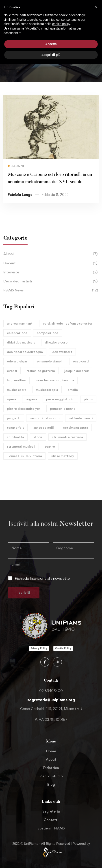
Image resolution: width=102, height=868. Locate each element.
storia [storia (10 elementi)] (38, 437)
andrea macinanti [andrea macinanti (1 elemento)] (20, 323)
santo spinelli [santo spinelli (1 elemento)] (44, 427)
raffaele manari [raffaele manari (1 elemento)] (81, 418)
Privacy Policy (39, 648)
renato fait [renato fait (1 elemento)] (15, 427)
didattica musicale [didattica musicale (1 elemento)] (21, 342)
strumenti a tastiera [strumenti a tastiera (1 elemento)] (67, 437)
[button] (96, 7)
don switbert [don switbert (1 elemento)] (62, 352)
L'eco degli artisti (51, 281)
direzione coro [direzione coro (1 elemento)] (56, 342)
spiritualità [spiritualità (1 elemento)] (15, 437)
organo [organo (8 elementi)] (31, 399)
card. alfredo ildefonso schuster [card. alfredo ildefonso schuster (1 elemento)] (68, 323)
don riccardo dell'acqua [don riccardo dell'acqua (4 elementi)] (25, 352)
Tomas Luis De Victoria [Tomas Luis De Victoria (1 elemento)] (24, 456)
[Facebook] (45, 662)
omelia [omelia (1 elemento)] (73, 390)
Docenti (51, 263)
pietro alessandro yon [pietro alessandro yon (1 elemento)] (24, 409)
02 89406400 (51, 691)
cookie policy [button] (61, 24)
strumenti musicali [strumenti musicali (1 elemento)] (21, 446)
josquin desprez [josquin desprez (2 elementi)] (77, 371)
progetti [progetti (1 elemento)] (14, 418)
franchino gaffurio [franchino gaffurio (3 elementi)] (41, 371)
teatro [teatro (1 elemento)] (50, 446)
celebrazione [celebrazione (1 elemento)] (17, 333)
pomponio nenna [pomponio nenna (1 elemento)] (63, 409)
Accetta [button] (51, 44)
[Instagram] (57, 662)
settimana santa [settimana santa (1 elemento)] (76, 427)
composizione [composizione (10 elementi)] (48, 333)
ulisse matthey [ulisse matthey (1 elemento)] (63, 456)
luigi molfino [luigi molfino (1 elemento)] (16, 380)
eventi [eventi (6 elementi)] (12, 371)
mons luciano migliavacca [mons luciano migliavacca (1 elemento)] (55, 380)
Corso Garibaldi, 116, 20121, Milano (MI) (51, 709)
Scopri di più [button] (51, 55)
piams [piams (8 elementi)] (88, 399)
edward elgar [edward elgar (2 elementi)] (17, 361)
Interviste (51, 272)
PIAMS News (51, 290)
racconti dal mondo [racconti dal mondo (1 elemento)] (45, 418)
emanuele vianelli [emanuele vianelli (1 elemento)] (50, 361)
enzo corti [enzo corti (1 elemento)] (81, 361)
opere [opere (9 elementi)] (12, 399)
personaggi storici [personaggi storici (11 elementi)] (60, 399)
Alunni (51, 254)
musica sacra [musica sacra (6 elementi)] (17, 390)
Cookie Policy (63, 648)
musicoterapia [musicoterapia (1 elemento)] (47, 390)
